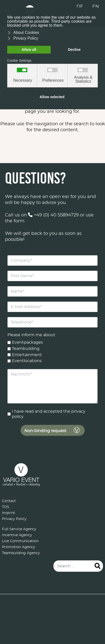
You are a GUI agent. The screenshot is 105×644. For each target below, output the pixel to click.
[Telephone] (52, 322)
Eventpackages (27, 342)
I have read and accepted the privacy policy (49, 414)
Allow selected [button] (52, 97)
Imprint (9, 513)
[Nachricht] (52, 386)
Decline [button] (74, 50)
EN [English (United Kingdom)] (96, 7)
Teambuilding (26, 349)
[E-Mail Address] (52, 307)
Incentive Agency (17, 535)
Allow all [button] (29, 50)
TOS (6, 507)
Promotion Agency (19, 547)
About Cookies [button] (26, 32)
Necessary (23, 80)
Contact (9, 501)
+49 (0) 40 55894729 (53, 215)
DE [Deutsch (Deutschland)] (80, 7)
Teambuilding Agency (21, 553)
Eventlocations (27, 361)
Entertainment (27, 355)
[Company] (52, 260)
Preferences (53, 80)
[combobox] (78, 566)
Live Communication (20, 541)
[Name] (52, 291)
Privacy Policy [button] (26, 38)
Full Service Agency (19, 529)
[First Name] (52, 276)
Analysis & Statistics (83, 79)
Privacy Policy (14, 519)
